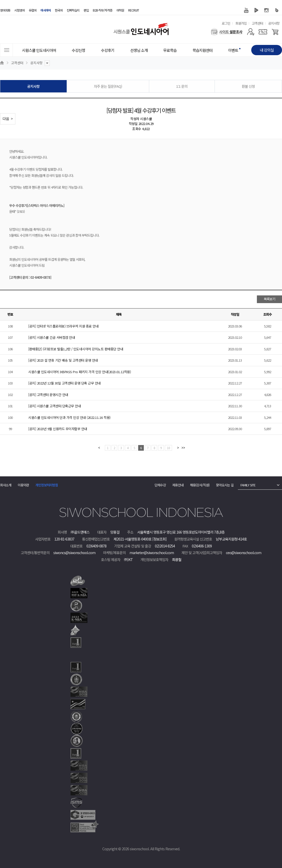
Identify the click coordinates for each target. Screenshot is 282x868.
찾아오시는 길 (225, 485)
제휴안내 (178, 485)
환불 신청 (248, 86)
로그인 (226, 23)
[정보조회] (159, 539)
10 (168, 448)
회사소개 (6, 485)
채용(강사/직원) (200, 485)
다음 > (8, 119)
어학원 (120, 10)
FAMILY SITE (248, 485)
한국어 (59, 10)
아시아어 (46, 10)
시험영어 (19, 10)
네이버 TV (256, 10)
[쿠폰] (263, 32)
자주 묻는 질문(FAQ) (108, 86)
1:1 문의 (182, 86)
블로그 (277, 10)
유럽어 (33, 10)
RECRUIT (134, 10)
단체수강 (160, 485)
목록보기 (269, 299)
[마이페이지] (251, 32)
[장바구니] (275, 32)
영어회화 (5, 10)
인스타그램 (267, 10)
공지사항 (274, 23)
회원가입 (241, 23)
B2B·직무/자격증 (103, 10)
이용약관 (23, 485)
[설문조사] (226, 32)
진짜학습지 (73, 10)
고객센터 (257, 23)
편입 (86, 10)
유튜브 (246, 10)
